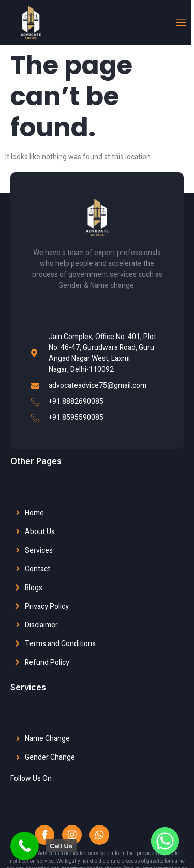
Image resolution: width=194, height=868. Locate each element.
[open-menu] (181, 23)
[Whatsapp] (165, 841)
